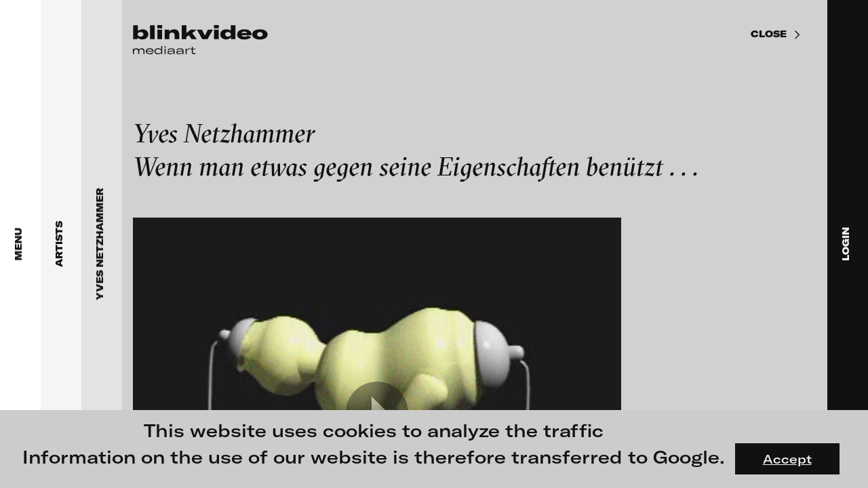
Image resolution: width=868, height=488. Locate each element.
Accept (787, 459)
